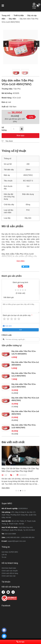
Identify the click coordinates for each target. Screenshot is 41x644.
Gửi (20, 330)
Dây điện (12, 19)
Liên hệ (4, 555)
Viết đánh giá (8, 297)
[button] (3, 6)
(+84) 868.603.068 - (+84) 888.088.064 (20, 537)
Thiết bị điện (19, 15)
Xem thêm (20, 261)
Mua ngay (20, 135)
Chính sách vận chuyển (10, 571)
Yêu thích (7, 141)
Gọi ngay (20, 642)
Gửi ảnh (7, 326)
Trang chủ (6, 15)
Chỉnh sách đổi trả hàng (10, 573)
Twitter (25, 267)
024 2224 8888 (10, 534)
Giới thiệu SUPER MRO (10, 552)
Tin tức (4, 557)
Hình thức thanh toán (9, 568)
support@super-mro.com (17, 541)
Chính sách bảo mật (9, 576)
